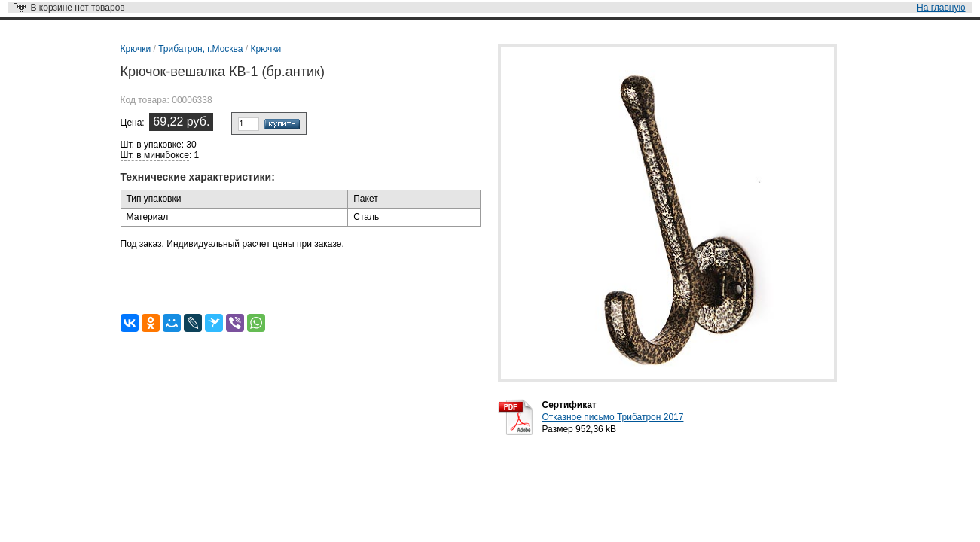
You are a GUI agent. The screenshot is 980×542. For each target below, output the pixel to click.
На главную (941, 8)
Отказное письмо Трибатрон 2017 (613, 417)
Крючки (136, 49)
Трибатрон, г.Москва (200, 49)
